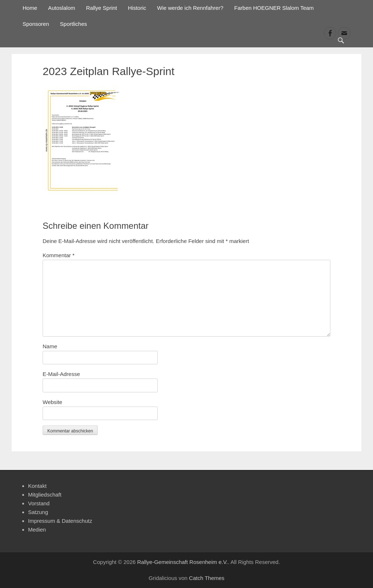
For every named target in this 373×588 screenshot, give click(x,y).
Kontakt (37, 486)
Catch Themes (207, 578)
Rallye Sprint (101, 8)
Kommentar (59, 255)
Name (50, 346)
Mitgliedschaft (45, 495)
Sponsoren (36, 24)
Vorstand (39, 503)
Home (30, 8)
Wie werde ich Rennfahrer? (190, 8)
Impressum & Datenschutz (60, 521)
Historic (137, 8)
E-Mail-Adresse (61, 374)
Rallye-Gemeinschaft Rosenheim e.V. (182, 562)
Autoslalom (62, 8)
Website (52, 402)
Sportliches (74, 24)
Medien (37, 530)
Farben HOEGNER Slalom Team (274, 8)
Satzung (38, 512)
